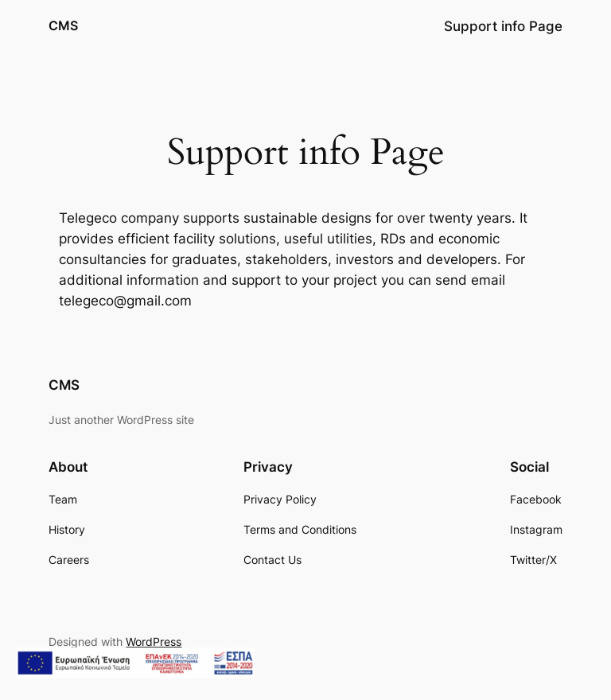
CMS (63, 25)
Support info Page (503, 26)
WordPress (154, 642)
